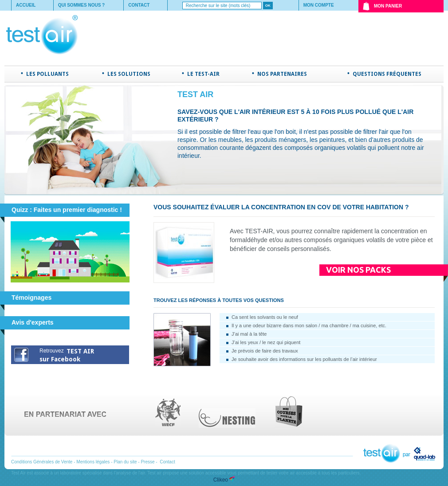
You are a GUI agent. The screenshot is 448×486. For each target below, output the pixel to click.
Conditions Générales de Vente (42, 462)
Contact (139, 5)
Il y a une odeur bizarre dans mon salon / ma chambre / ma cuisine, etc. (309, 325)
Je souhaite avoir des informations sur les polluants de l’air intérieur (304, 359)
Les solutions (129, 74)
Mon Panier (388, 6)
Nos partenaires (282, 74)
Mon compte (319, 5)
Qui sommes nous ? (82, 5)
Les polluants (47, 74)
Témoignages (31, 298)
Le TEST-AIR (203, 74)
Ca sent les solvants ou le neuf (265, 317)
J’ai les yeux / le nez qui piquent (266, 342)
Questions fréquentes (387, 74)
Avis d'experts (33, 322)
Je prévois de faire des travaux (265, 351)
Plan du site (125, 462)
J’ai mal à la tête (249, 334)
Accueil (26, 5)
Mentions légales (93, 462)
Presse (147, 462)
